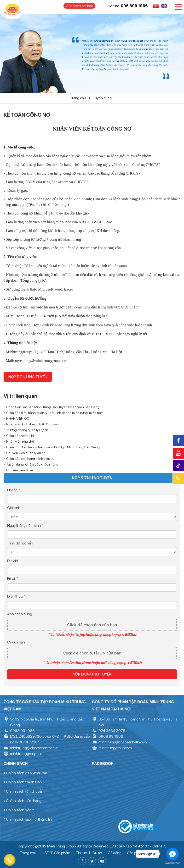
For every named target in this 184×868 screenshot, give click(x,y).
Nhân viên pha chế (20, 441)
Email (13, 579)
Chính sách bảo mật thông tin (28, 819)
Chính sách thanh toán (23, 782)
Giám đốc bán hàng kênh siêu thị (30, 459)
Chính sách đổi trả (19, 810)
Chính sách (16, 764)
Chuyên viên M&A (20, 470)
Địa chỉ (13, 561)
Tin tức (81, 853)
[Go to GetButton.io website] (172, 863)
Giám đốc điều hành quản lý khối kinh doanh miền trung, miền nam (55, 413)
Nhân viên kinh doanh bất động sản (32, 424)
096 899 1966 (134, 6)
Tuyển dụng (102, 98)
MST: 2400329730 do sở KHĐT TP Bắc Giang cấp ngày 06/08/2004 (50, 739)
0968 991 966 (22, 731)
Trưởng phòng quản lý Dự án (27, 430)
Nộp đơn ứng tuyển (28, 377)
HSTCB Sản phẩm (56, 853)
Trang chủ (80, 98)
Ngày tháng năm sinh (25, 525)
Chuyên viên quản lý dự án (26, 453)
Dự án (97, 853)
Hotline (178, 478)
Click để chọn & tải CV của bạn (92, 653)
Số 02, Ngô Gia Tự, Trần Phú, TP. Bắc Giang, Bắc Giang (47, 722)
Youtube (178, 453)
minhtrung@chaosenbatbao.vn (34, 748)
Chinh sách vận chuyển (23, 791)
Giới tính (15, 508)
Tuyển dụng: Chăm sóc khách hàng (32, 464)
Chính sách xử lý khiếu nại (25, 773)
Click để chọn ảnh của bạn (92, 625)
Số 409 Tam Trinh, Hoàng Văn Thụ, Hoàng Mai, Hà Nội (138, 722)
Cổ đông (115, 853)
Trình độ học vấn (20, 543)
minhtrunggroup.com (27, 754)
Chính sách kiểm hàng (23, 801)
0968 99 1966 (111, 736)
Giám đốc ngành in (20, 436)
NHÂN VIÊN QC (18, 418)
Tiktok (179, 466)
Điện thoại (16, 596)
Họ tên (14, 490)
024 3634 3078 (112, 731)
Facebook (178, 440)
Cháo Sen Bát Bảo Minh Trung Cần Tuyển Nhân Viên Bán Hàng (53, 407)
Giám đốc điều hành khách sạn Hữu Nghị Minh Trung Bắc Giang (53, 447)
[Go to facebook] (172, 854)
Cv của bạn (16, 642)
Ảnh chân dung (20, 614)
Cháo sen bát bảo (79, 6)
